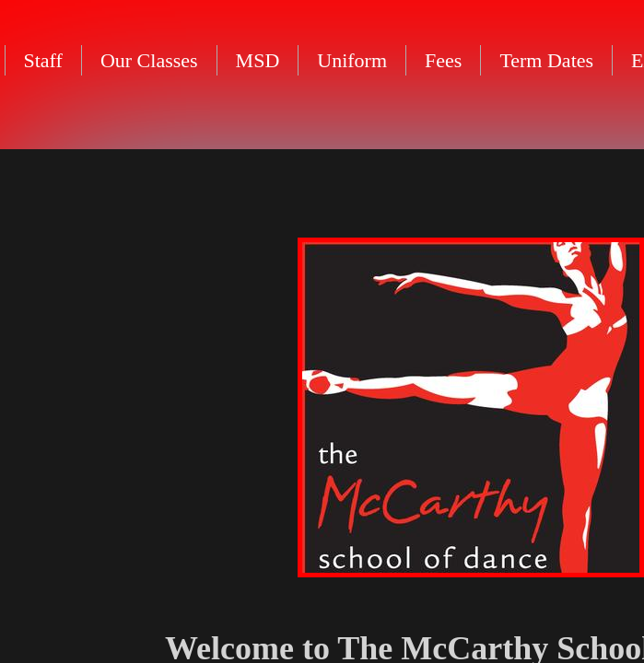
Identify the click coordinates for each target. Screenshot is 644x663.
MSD (258, 60)
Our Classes (149, 60)
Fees (443, 60)
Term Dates (546, 60)
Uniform (352, 60)
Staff (43, 60)
